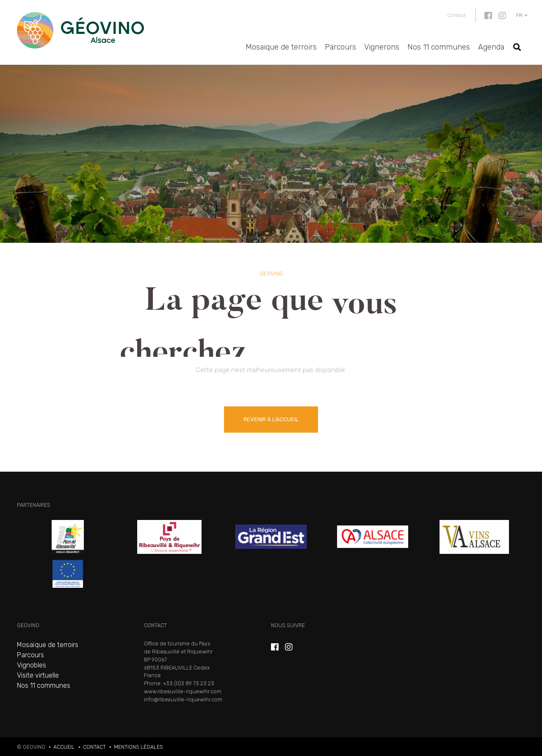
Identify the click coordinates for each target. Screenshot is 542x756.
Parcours (340, 47)
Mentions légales (138, 747)
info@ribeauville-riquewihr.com (183, 699)
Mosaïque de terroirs (281, 47)
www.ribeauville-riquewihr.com (183, 691)
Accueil (64, 747)
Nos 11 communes (439, 47)
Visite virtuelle (38, 675)
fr (519, 15)
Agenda (491, 47)
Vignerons (382, 47)
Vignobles (32, 665)
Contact (456, 15)
